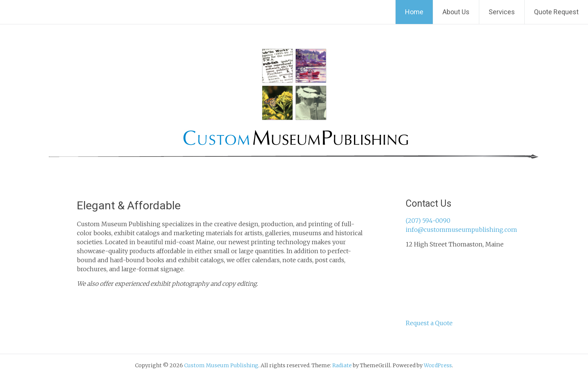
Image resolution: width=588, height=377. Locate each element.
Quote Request (556, 12)
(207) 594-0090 (428, 221)
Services (502, 12)
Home (414, 12)
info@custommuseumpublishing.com (461, 230)
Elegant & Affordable (129, 205)
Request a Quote (429, 323)
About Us (456, 12)
